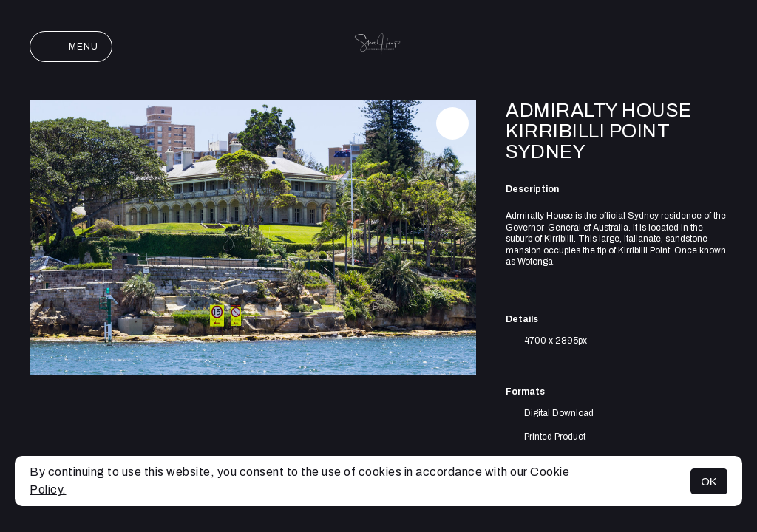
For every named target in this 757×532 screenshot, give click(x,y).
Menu (71, 47)
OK (709, 481)
